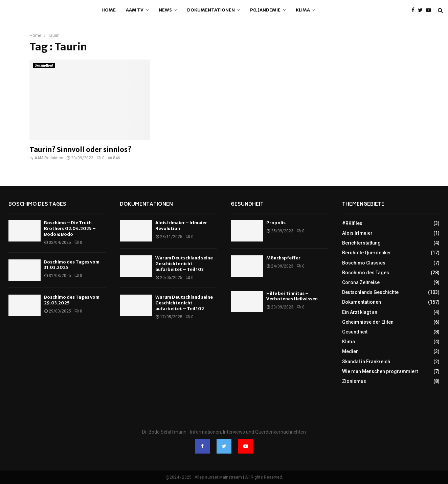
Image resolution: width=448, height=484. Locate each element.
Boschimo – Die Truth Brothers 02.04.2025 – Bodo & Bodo (70, 228)
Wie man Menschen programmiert (380, 371)
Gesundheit (44, 65)
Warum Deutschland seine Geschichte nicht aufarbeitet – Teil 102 (184, 303)
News (165, 10)
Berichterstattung (361, 243)
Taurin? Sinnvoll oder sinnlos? (80, 149)
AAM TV (135, 10)
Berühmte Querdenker (367, 253)
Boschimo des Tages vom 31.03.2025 (72, 265)
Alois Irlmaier (357, 233)
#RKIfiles (352, 223)
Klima (303, 10)
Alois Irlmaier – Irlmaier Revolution (181, 226)
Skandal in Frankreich (366, 362)
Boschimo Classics (364, 263)
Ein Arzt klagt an (360, 312)
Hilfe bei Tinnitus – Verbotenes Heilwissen (292, 296)
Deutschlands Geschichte (370, 292)
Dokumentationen (211, 10)
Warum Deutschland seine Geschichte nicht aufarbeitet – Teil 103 (184, 264)
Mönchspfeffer (283, 258)
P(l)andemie (265, 10)
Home (109, 10)
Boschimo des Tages (37, 204)
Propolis (276, 223)
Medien (350, 351)
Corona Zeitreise (361, 282)
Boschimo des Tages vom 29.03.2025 (72, 300)
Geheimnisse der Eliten (368, 322)
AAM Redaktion (49, 158)
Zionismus (354, 381)
